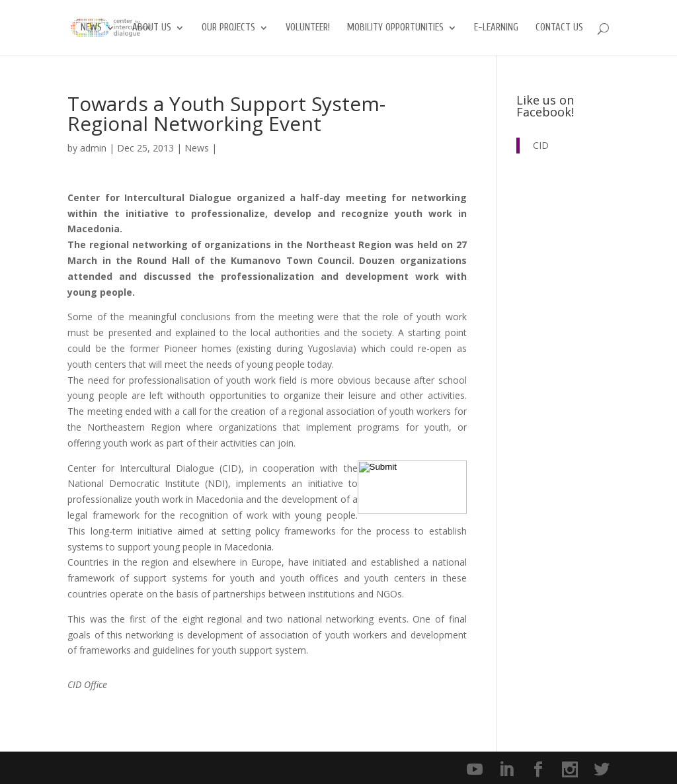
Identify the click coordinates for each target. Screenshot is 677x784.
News (91, 28)
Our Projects (228, 28)
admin (93, 148)
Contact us (559, 28)
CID (541, 145)
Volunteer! (308, 28)
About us (152, 28)
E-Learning (496, 28)
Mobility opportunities (395, 28)
